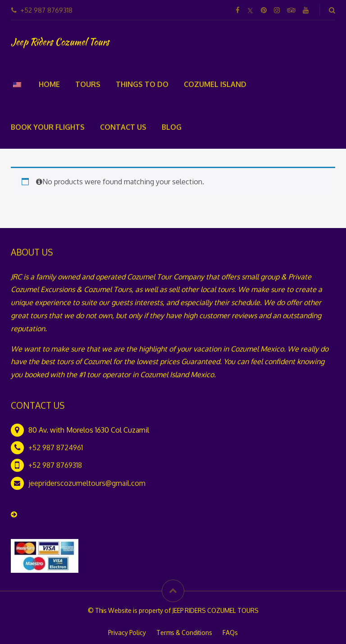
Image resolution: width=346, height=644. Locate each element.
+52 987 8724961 (56, 448)
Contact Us (123, 127)
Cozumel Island (215, 84)
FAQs (230, 633)
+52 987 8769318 (55, 465)
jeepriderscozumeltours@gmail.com (87, 483)
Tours (88, 84)
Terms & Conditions (184, 633)
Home (49, 84)
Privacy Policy (127, 633)
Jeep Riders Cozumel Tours (60, 42)
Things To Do (142, 84)
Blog (172, 127)
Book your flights (48, 127)
